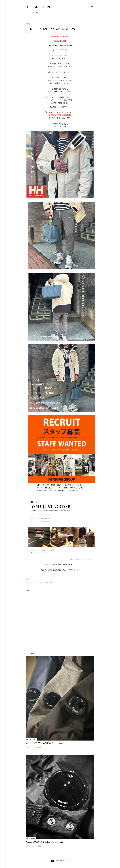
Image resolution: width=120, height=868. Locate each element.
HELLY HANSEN (37, 582)
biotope (42, 7)
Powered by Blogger (60, 861)
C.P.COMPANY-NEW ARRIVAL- (45, 743)
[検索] (92, 6)
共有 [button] (28, 579)
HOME (36, 13)
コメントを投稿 (36, 747)
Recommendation (49, 582)
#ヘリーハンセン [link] (58, 55)
